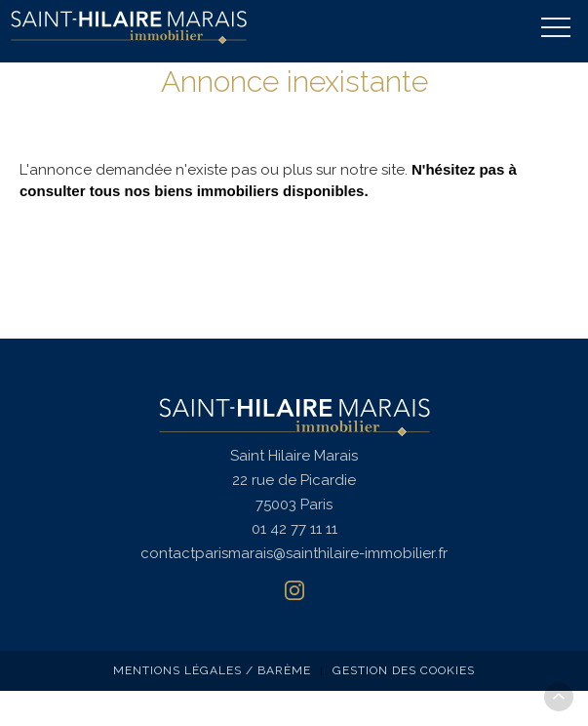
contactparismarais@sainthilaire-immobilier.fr (294, 553)
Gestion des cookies (404, 670)
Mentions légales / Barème (212, 670)
